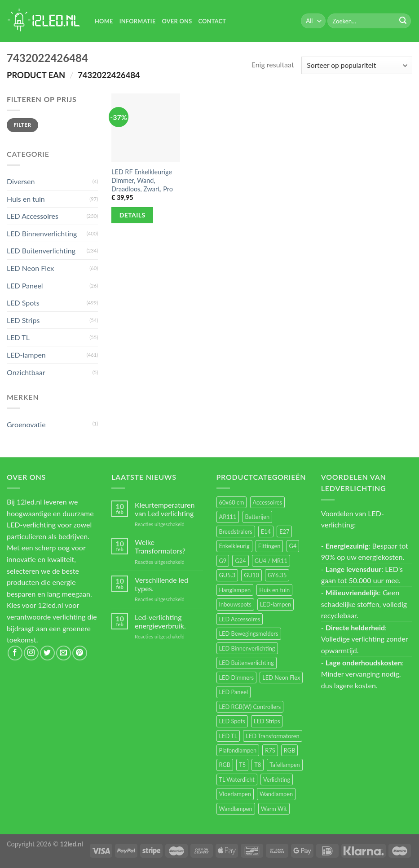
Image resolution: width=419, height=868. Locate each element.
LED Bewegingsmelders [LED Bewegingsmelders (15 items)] (249, 633)
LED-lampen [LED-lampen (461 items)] (276, 604)
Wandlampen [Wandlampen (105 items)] (276, 794)
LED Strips (23, 320)
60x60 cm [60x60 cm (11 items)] (232, 502)
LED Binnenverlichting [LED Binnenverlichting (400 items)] (247, 648)
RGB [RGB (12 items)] (225, 765)
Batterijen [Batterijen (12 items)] (258, 517)
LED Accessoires (33, 216)
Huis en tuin (26, 199)
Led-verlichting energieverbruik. (160, 621)
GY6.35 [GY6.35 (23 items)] (277, 575)
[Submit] (403, 21)
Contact (212, 21)
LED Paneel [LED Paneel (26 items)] (234, 692)
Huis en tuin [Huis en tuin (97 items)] (274, 590)
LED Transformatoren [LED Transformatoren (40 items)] (272, 736)
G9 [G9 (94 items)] (223, 561)
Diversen (21, 181)
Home (104, 21)
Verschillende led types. (161, 584)
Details (132, 215)
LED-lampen (26, 355)
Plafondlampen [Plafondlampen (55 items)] (238, 750)
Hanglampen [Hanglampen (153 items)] (235, 590)
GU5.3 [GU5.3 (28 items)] (227, 575)
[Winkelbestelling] (357, 65)
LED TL (18, 337)
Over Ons (177, 21)
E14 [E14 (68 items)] (266, 531)
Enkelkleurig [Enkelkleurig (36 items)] (234, 546)
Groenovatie (26, 424)
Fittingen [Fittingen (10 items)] (269, 546)
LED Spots (23, 303)
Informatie (138, 21)
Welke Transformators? (160, 546)
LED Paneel (25, 286)
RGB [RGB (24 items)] (290, 750)
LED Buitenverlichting (41, 250)
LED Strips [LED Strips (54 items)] (267, 721)
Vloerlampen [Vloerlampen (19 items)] (235, 794)
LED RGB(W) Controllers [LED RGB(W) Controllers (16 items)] (250, 707)
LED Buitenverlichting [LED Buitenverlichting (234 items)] (247, 663)
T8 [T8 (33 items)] (258, 765)
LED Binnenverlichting (42, 233)
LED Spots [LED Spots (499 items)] (232, 721)
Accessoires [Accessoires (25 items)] (267, 502)
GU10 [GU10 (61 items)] (251, 575)
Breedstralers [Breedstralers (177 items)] (236, 531)
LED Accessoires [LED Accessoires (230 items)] (240, 619)
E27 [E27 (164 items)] (284, 531)
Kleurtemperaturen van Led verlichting (165, 509)
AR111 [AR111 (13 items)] (228, 517)
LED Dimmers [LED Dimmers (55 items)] (237, 678)
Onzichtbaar (26, 372)
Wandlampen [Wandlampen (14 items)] (236, 809)
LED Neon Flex (30, 268)
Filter (22, 125)
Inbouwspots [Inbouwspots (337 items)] (235, 604)
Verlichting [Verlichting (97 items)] (277, 779)
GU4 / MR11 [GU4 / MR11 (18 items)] (271, 561)
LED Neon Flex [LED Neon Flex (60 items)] (281, 678)
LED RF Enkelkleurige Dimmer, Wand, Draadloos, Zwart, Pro (142, 180)
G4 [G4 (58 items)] (293, 546)
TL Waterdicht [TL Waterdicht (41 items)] (237, 779)
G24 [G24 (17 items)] (240, 561)
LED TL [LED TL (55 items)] (228, 736)
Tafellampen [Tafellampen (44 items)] (284, 765)
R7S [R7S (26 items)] (270, 750)
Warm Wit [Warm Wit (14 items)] (274, 809)
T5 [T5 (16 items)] (242, 765)
